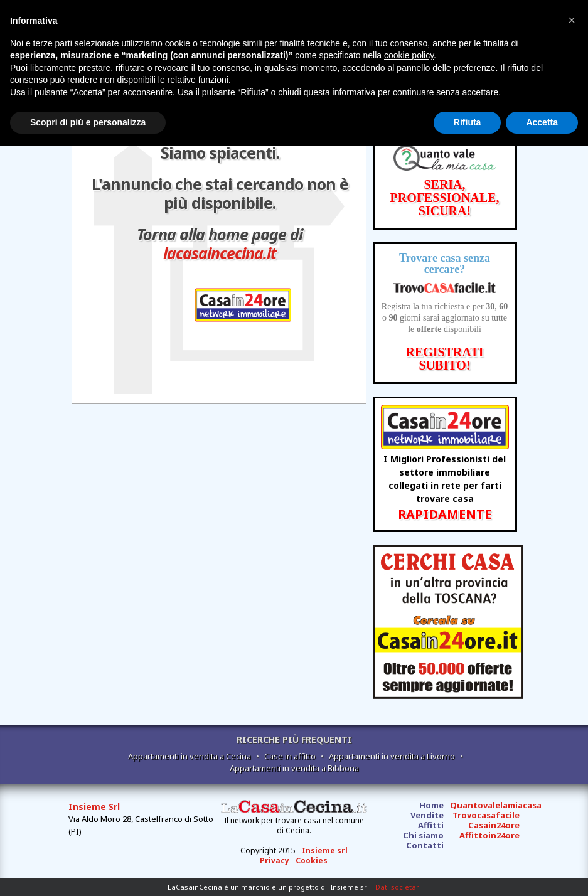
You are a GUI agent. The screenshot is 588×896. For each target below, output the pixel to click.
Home (431, 805)
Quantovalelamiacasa (496, 805)
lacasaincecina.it (220, 253)
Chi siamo (423, 835)
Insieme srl (325, 851)
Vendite (427, 815)
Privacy (275, 861)
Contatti (425, 845)
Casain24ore (494, 825)
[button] (572, 20)
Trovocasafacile (486, 815)
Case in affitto (290, 756)
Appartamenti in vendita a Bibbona (294, 768)
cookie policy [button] (409, 55)
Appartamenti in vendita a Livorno (392, 756)
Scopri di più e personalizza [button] (88, 122)
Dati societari (398, 887)
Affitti (431, 825)
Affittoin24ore (489, 835)
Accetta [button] (542, 122)
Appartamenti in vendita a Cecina (190, 756)
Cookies (312, 861)
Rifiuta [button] (468, 122)
